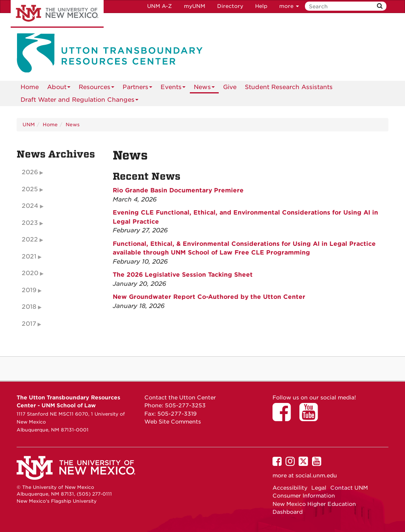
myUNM (195, 6)
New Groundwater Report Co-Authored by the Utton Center (209, 297)
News (204, 88)
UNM (29, 124)
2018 (29, 307)
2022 (30, 239)
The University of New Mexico (57, 14)
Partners (137, 88)
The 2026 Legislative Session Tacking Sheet (183, 275)
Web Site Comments (173, 422)
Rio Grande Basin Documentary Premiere (178, 190)
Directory (230, 6)
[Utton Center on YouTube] (311, 418)
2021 (29, 256)
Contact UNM (349, 488)
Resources (97, 88)
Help (261, 6)
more (289, 6)
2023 (30, 223)
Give (230, 87)
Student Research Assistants (289, 87)
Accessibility (290, 488)
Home (30, 87)
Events (173, 88)
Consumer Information (304, 496)
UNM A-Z (160, 6)
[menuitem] (30, 87)
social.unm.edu (316, 475)
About (59, 88)
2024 (30, 206)
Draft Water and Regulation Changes (79, 101)
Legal (319, 488)
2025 (30, 189)
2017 (29, 324)
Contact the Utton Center (180, 397)
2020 (30, 273)
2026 (30, 172)
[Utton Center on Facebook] (284, 418)
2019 (29, 290)
